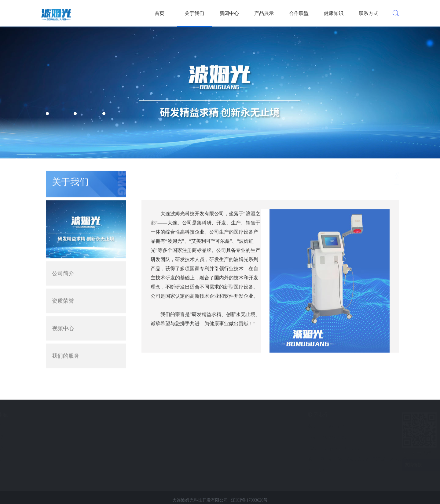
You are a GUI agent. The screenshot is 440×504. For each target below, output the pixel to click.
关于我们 (194, 13)
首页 (159, 13)
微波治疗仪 (21, 448)
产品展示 (264, 13)
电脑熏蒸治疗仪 (25, 470)
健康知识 (334, 13)
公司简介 (63, 265)
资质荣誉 (63, 293)
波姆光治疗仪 (23, 426)
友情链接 (403, 465)
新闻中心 (229, 13)
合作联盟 (299, 13)
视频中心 (63, 320)
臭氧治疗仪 (21, 437)
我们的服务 (66, 348)
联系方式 (369, 13)
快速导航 (73, 415)
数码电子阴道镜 (25, 459)
